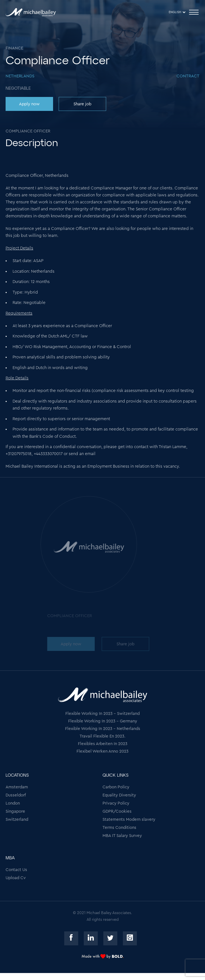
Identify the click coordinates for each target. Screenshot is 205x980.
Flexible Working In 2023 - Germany (103, 721)
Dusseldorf (16, 795)
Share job (82, 104)
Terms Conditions (119, 828)
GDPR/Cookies (117, 811)
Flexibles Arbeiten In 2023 (103, 744)
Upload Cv (16, 878)
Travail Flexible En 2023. (102, 736)
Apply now (29, 104)
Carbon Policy (116, 787)
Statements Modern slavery (129, 820)
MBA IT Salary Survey (122, 836)
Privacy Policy (116, 803)
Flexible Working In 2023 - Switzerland (102, 714)
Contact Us (16, 870)
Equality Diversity (119, 795)
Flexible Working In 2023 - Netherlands (103, 729)
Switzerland (17, 820)
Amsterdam (17, 787)
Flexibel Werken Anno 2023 (102, 751)
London (13, 803)
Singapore (15, 811)
